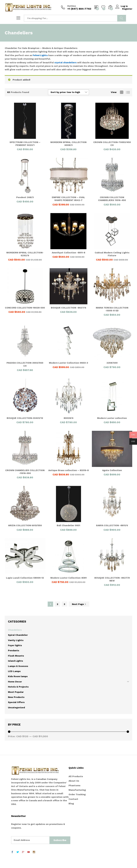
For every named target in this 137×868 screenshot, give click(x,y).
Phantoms (74, 785)
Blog (71, 803)
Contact (73, 799)
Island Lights (15, 661)
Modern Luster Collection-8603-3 (68, 363)
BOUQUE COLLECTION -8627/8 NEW (112, 579)
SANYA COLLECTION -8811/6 (112, 525)
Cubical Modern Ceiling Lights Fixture (112, 254)
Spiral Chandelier (18, 635)
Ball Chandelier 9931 (68, 525)
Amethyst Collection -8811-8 (68, 253)
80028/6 (68, 418)
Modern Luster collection (112, 418)
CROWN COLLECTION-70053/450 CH (112, 144)
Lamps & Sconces (18, 666)
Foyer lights (15, 645)
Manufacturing (77, 790)
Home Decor (15, 682)
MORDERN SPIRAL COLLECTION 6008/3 (68, 144)
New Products (16, 697)
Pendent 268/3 (25, 197)
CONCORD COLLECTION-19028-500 (25, 308)
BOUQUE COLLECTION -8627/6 (68, 308)
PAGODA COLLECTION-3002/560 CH (25, 364)
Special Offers (16, 702)
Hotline (72, 6)
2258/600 (112, 363)
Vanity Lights (16, 640)
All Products (76, 776)
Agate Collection (112, 470)
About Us (74, 781)
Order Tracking (77, 794)
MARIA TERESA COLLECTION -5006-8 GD (112, 309)
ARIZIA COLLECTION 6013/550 (25, 525)
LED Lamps (14, 671)
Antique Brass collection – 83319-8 (68, 470)
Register (127, 9)
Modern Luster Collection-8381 (68, 578)
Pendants (14, 650)
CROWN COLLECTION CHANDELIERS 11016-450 (112, 199)
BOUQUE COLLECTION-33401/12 (25, 418)
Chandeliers (15, 630)
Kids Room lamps (18, 676)
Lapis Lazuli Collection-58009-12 (25, 578)
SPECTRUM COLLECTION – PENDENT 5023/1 (25, 144)
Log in (122, 6)
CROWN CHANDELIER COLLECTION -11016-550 (25, 472)
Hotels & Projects (18, 687)
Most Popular (16, 692)
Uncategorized (16, 707)
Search (122, 18)
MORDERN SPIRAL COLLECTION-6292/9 (25, 254)
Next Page (79, 604)
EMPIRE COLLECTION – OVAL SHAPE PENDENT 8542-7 (68, 199)
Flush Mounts (16, 656)
